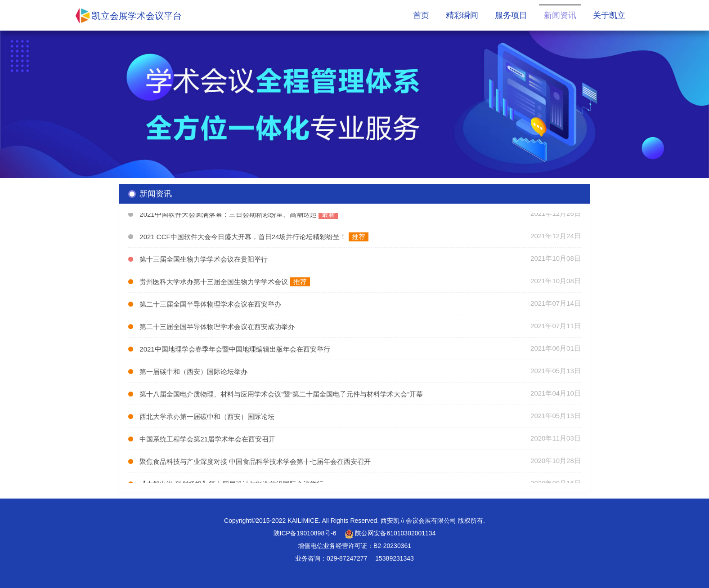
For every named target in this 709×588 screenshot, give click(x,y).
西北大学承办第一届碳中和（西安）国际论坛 (207, 418)
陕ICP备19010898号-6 (305, 533)
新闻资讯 (560, 15)
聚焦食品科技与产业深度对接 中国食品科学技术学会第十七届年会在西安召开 (255, 463)
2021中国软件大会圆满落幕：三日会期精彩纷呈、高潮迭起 (229, 216)
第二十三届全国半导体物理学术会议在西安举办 (210, 305)
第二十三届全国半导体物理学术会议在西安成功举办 (217, 328)
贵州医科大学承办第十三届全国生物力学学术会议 (214, 283)
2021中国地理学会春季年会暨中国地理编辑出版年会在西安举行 (235, 350)
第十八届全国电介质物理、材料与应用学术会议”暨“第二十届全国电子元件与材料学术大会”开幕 (281, 395)
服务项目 (511, 15)
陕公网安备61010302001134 (390, 533)
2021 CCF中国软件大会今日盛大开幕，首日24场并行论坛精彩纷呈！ (244, 238)
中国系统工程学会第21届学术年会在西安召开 (207, 440)
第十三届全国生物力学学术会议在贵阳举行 (204, 261)
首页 (421, 15)
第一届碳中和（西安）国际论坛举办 (193, 373)
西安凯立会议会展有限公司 (418, 521)
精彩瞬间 (462, 15)
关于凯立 (609, 15)
